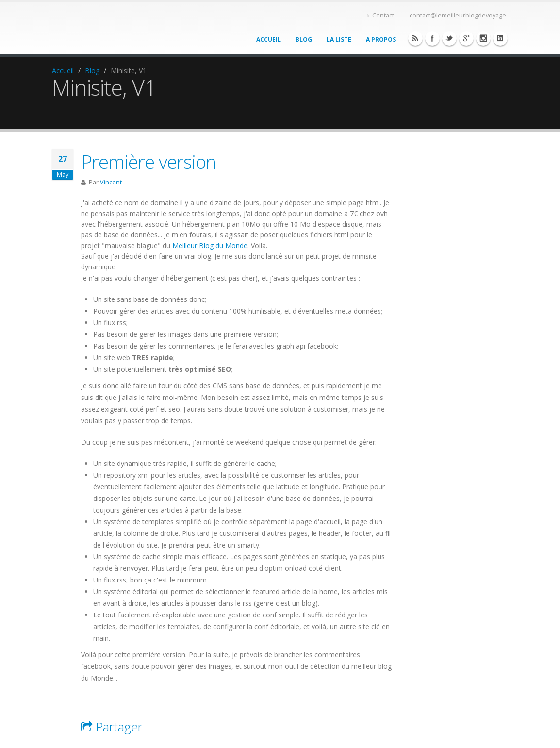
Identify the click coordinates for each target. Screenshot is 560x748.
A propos (381, 40)
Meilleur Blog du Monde (210, 245)
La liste (339, 40)
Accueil (269, 40)
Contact (380, 15)
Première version (148, 161)
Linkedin (483, 38)
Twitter (449, 38)
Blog (304, 40)
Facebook (415, 38)
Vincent (111, 182)
